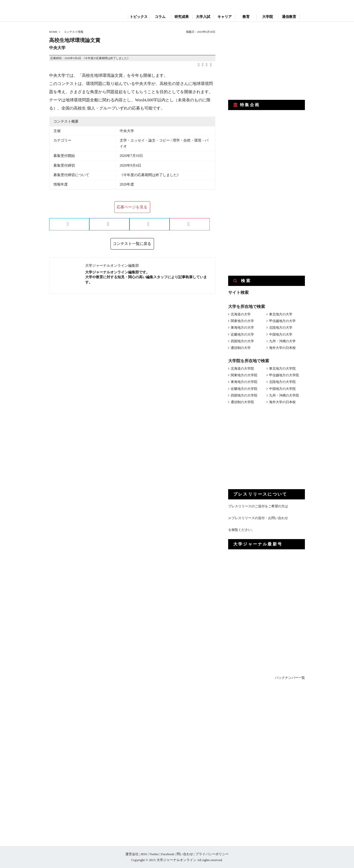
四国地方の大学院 (244, 395)
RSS (144, 854)
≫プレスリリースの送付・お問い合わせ (258, 518)
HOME (53, 32)
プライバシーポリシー (212, 854)
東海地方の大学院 (244, 382)
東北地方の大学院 (282, 368)
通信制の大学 (241, 348)
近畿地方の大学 (242, 334)
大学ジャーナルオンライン (176, 860)
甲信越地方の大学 (282, 321)
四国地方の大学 (242, 341)
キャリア (225, 17)
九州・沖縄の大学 (282, 341)
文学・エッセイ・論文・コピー (145, 140)
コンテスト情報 (74, 32)
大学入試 (203, 17)
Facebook (168, 854)
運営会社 (132, 854)
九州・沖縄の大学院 (284, 395)
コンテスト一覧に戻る (132, 244)
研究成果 (182, 17)
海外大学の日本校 (282, 348)
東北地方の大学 (281, 314)
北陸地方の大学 (281, 328)
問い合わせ (185, 854)
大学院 (268, 17)
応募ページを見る (132, 207)
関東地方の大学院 (244, 375)
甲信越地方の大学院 (284, 375)
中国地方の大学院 (282, 389)
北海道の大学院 (242, 368)
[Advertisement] (267, 61)
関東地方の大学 (242, 321)
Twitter (154, 854)
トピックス (139, 17)
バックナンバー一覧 (290, 678)
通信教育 (289, 17)
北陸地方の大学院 (282, 382)
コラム (160, 17)
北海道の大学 (241, 314)
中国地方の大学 (281, 334)
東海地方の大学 (242, 328)
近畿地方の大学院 (244, 389)
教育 (246, 17)
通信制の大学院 (242, 402)
